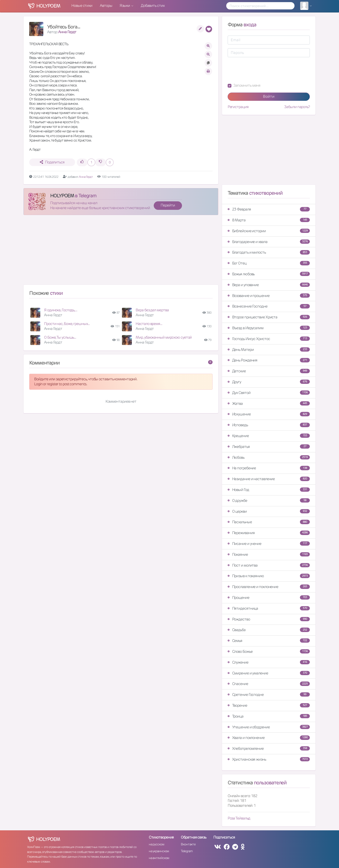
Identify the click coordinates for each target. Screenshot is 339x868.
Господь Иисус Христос (269, 339)
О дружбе (269, 501)
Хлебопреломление (269, 748)
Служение (269, 662)
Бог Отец (269, 263)
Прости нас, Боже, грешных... (67, 324)
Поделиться (52, 162)
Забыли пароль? (297, 107)
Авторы (106, 6)
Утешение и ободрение (269, 727)
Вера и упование (269, 285)
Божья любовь (269, 274)
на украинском (159, 851)
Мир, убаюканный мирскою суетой (164, 337)
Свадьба (269, 630)
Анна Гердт (67, 32)
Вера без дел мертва (152, 310)
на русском (156, 844)
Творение (269, 705)
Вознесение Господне (269, 306)
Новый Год (269, 490)
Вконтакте (188, 844)
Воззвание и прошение (269, 296)
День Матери (269, 350)
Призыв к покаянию (269, 576)
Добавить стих (153, 6)
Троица (269, 716)
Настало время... (149, 324)
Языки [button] (125, 6)
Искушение (269, 414)
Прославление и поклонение (269, 587)
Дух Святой (269, 393)
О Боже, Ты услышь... (60, 337)
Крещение (269, 436)
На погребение (269, 468)
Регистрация (238, 107)
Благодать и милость (269, 252)
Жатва (269, 404)
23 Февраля (269, 209)
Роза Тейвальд (239, 818)
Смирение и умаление (269, 673)
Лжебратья (269, 447)
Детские (269, 371)
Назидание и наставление (269, 479)
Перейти (168, 205)
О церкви (269, 511)
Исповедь (269, 425)
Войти (269, 96)
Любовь (269, 457)
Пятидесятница (269, 608)
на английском (159, 858)
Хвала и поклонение (269, 738)
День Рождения (269, 360)
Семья (269, 641)
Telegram (187, 851)
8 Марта (269, 220)
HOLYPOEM (62, 196)
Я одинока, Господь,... (61, 310)
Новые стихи (82, 6)
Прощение (269, 598)
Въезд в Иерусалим (269, 328)
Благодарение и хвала (269, 242)
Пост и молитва (269, 565)
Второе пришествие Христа (269, 317)
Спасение (269, 684)
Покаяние (269, 554)
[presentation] (263, 70)
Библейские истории (269, 231)
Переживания (269, 533)
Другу (269, 382)
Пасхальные (269, 522)
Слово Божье (269, 651)
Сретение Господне (269, 695)
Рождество (269, 619)
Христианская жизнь (269, 759)
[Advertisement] (121, 252)
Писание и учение (269, 544)
